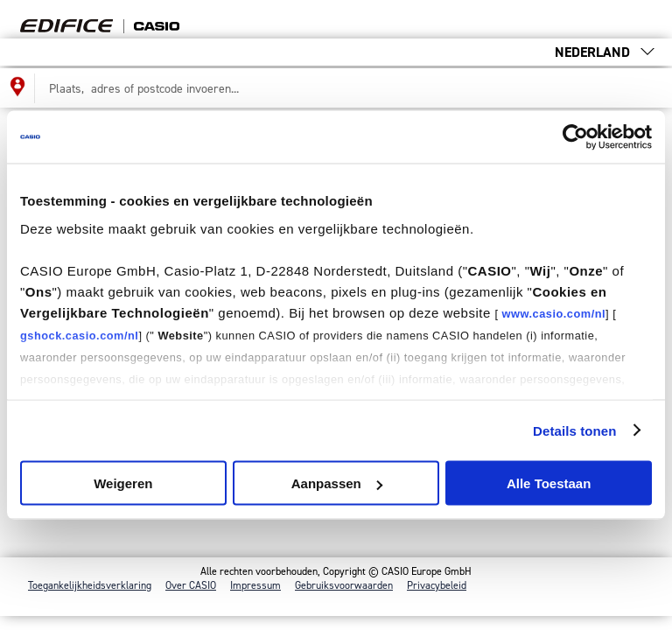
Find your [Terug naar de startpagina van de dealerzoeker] (126, 19)
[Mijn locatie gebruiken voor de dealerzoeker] (17, 88)
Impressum (255, 585)
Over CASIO (191, 585)
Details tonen (574, 430)
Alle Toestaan (549, 483)
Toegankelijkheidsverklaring (90, 585)
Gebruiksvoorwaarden (344, 585)
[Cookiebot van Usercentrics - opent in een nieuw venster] (575, 137)
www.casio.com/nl (554, 313)
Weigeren (123, 483)
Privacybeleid (437, 585)
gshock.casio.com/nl (79, 335)
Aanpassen (337, 483)
